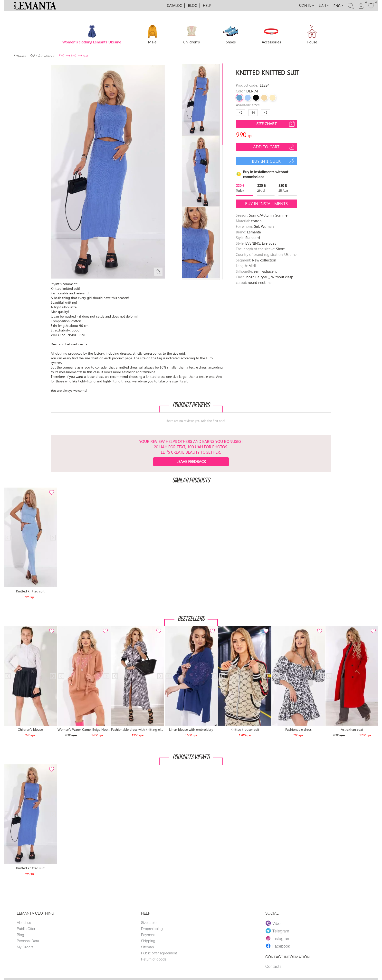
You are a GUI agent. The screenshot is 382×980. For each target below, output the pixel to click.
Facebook (278, 946)
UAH (321, 6)
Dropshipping (152, 929)
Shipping (148, 941)
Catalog (175, 5)
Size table (149, 922)
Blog (193, 5)
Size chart (276, 124)
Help (207, 5)
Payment (148, 935)
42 (240, 113)
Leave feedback (191, 461)
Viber (274, 923)
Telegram (277, 931)
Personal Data (28, 941)
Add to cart (274, 147)
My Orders (25, 947)
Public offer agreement (159, 953)
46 (266, 113)
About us (24, 922)
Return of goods (154, 959)
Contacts (273, 966)
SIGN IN (302, 6)
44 (253, 113)
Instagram (278, 938)
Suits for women (42, 56)
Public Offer (26, 929)
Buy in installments (266, 204)
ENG (336, 6)
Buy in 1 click (274, 161)
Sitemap (148, 947)
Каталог (20, 56)
